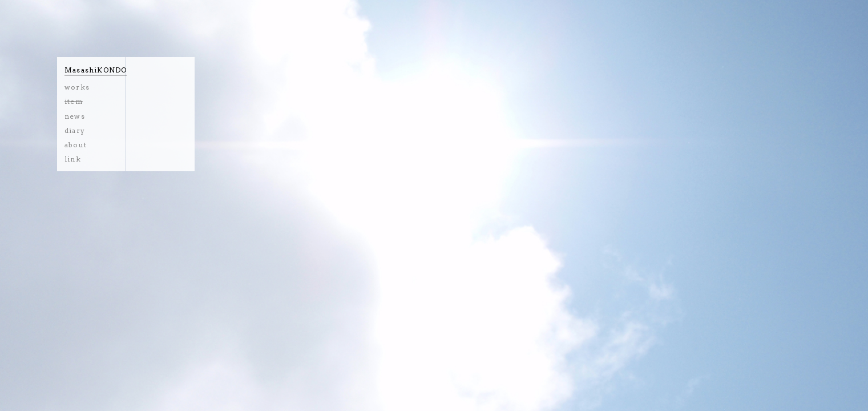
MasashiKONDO (96, 70)
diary (75, 130)
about (76, 145)
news (75, 116)
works (77, 87)
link (73, 159)
